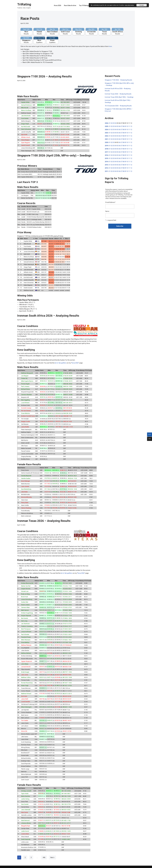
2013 (106, 164)
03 (114, 123)
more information (129, 5)
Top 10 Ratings (84, 5)
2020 (106, 142)
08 (123, 126)
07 (121, 126)
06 (119, 126)
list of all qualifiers (61, 362)
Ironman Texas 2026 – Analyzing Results (44, 519)
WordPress (33, 866)
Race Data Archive (70, 5)
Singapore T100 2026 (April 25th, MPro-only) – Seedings (54, 155)
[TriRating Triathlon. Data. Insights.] (24, 5)
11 (129, 126)
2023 (106, 132)
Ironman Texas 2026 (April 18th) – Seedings (119, 97)
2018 (106, 148)
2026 (106, 123)
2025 (106, 126)
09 (125, 126)
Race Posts (30, 18)
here (110, 46)
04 (116, 123)
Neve (19, 866)
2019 (106, 145)
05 (118, 126)
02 (112, 123)
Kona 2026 (58, 5)
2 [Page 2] (25, 854)
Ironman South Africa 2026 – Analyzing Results (48, 315)
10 (127, 126)
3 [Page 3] (31, 854)
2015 (106, 158)
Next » (52, 854)
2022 (106, 136)
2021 (106, 139)
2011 (106, 171)
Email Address (110, 202)
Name (107, 211)
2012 (106, 168)
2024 (106, 129)
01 (110, 123)
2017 (106, 152)
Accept (142, 5)
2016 (106, 155)
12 (131, 126)
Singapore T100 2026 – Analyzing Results (45, 76)
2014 (106, 161)
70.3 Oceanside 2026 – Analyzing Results (118, 105)
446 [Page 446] (44, 854)
